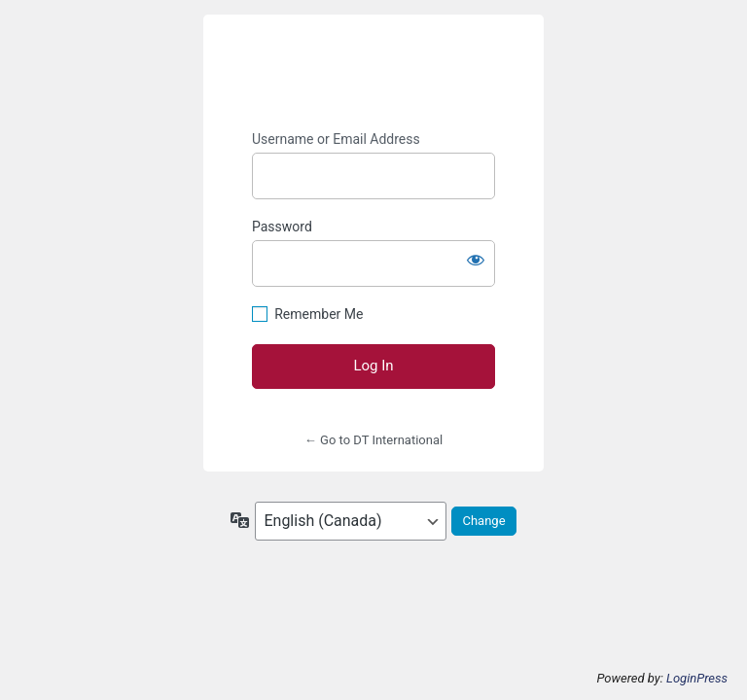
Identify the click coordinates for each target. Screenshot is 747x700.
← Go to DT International (373, 440)
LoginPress (697, 678)
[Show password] (476, 260)
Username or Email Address (336, 139)
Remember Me (319, 314)
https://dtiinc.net (373, 73)
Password (282, 227)
